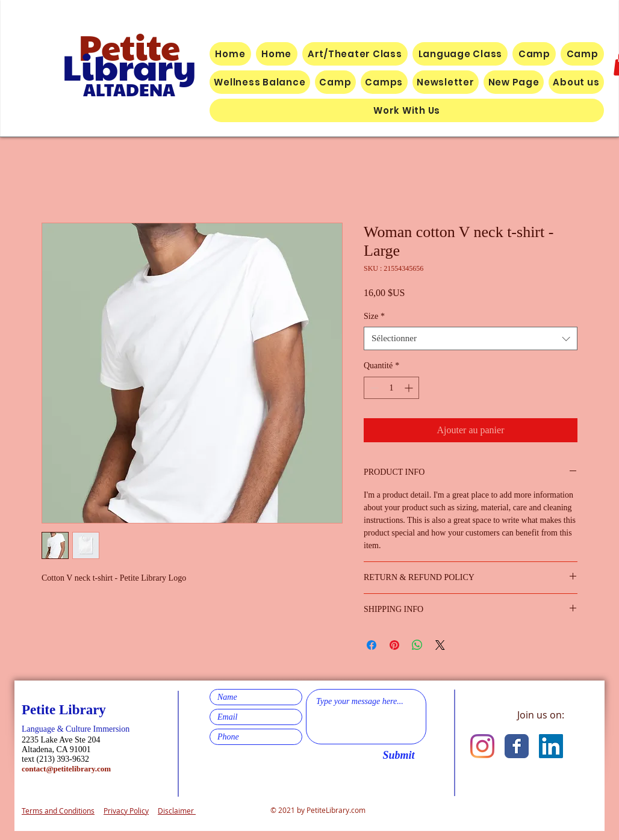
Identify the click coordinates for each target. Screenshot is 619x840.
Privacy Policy (126, 811)
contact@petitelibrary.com (66, 769)
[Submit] (399, 756)
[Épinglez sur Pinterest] (394, 645)
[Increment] (410, 388)
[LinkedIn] (551, 746)
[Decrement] (373, 388)
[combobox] (471, 338)
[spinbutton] (391, 388)
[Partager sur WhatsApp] (417, 645)
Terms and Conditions (58, 811)
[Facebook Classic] (517, 746)
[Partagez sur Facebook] (372, 645)
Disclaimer (177, 811)
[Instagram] (482, 746)
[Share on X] (440, 645)
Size (374, 316)
